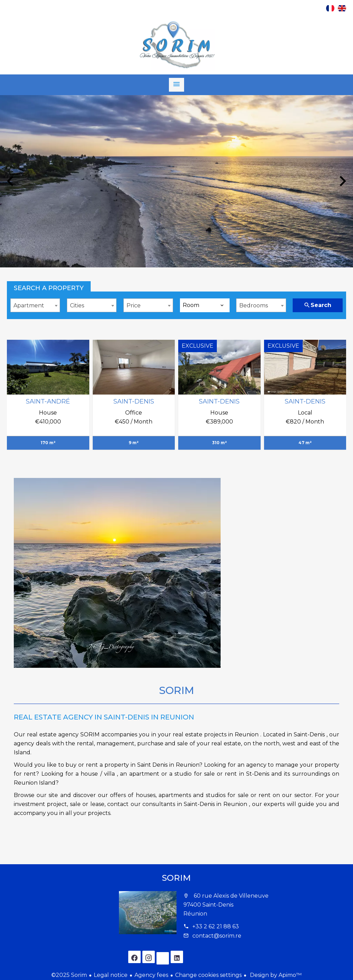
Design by (275, 975)
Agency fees (151, 975)
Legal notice (111, 975)
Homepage (176, 45)
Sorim (176, 878)
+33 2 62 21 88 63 (216, 926)
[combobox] (35, 305)
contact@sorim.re (217, 936)
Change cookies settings (208, 975)
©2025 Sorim (69, 975)
